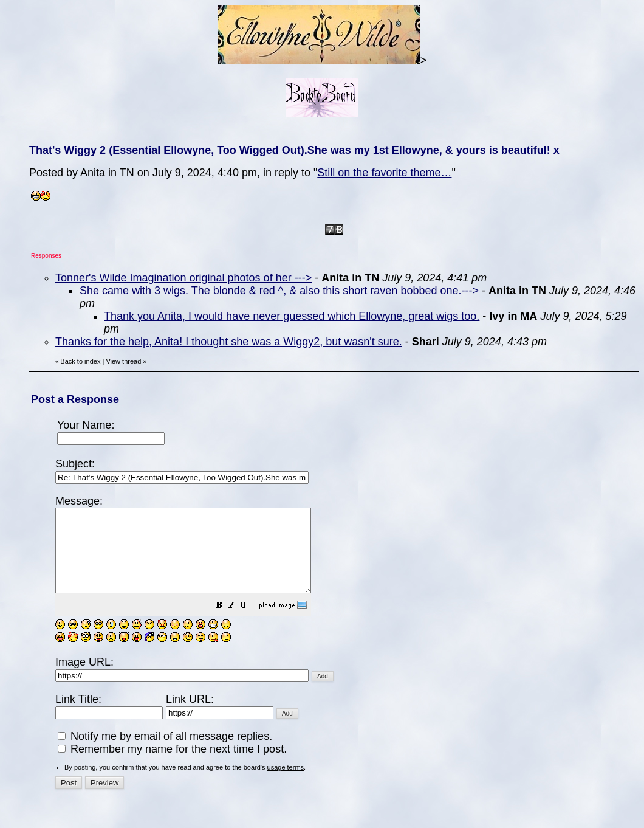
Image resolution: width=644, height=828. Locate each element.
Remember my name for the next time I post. (172, 765)
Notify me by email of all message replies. (165, 753)
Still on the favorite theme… (384, 173)
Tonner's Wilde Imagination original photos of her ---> (183, 278)
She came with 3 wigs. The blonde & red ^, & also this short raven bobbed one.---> (279, 291)
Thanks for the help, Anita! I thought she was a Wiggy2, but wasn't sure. (229, 342)
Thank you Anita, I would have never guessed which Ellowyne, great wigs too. (292, 316)
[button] (250, 623)
